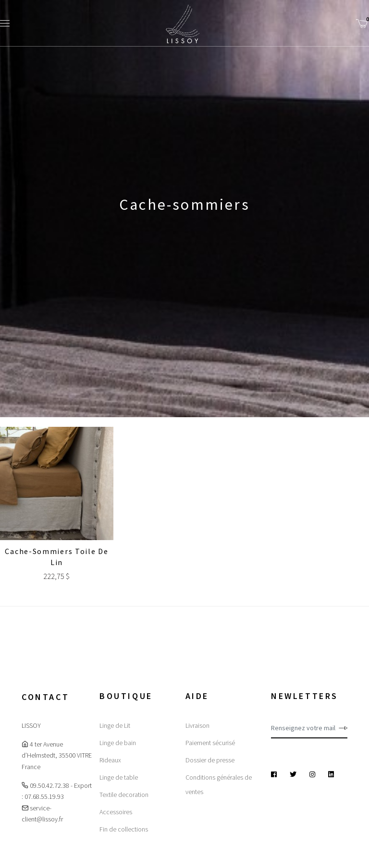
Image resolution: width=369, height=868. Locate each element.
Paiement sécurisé (210, 743)
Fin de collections (124, 829)
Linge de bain (118, 743)
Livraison (197, 725)
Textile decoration (124, 795)
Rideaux (110, 760)
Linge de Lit (115, 725)
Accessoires (116, 812)
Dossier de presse (210, 760)
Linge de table (119, 777)
